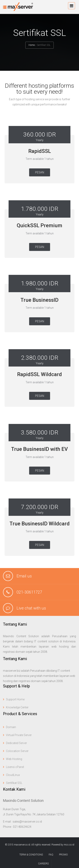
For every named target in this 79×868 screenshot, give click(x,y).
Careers (43, 864)
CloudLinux (13, 775)
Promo (63, 855)
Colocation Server (17, 751)
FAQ (51, 855)
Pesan (40, 172)
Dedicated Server (16, 743)
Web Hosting (14, 759)
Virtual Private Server (19, 735)
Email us (24, 576)
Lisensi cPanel (15, 767)
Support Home (15, 699)
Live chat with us (31, 608)
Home (32, 45)
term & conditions (31, 855)
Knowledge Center (17, 707)
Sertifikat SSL (14, 783)
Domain (11, 727)
